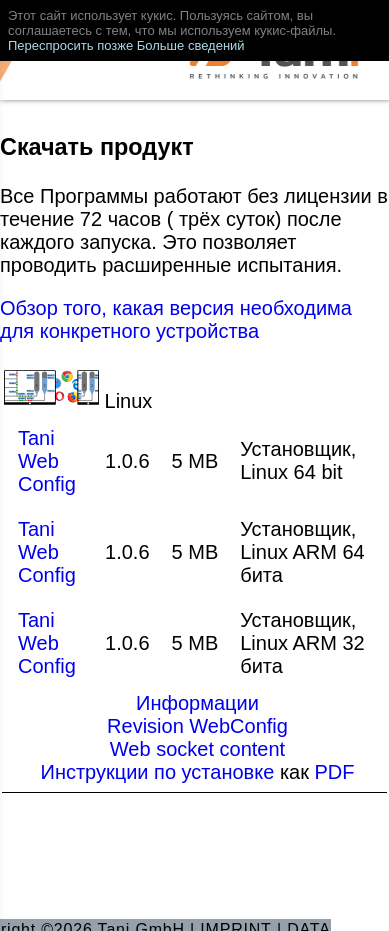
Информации (197, 703)
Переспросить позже (70, 45)
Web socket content (197, 749)
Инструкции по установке (160, 772)
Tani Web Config (47, 461)
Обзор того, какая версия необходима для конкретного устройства (176, 319)
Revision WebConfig (197, 726)
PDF (335, 772)
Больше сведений (191, 45)
